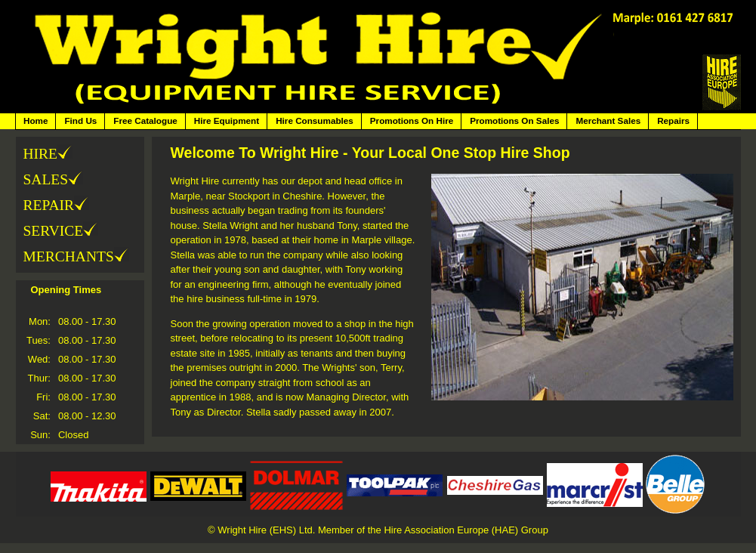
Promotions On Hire (412, 120)
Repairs (673, 120)
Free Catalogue (145, 120)
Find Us (80, 120)
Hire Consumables (315, 120)
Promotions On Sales (514, 120)
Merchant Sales (608, 120)
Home (35, 120)
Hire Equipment (227, 120)
